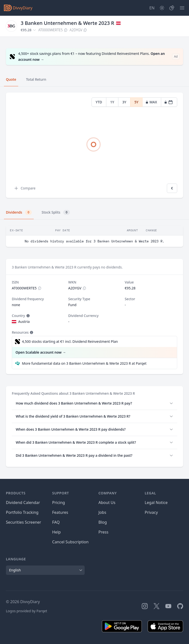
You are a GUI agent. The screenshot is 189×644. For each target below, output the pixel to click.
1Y (112, 102)
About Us (107, 503)
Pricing (59, 503)
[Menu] (182, 8)
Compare (25, 188)
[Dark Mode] (162, 8)
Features (60, 512)
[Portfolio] (172, 8)
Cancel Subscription (70, 542)
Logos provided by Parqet (27, 611)
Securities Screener (24, 522)
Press (103, 532)
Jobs (102, 512)
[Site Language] (152, 8)
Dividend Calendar (23, 503)
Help (56, 532)
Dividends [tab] (19, 212)
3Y (124, 102)
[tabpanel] (94, 145)
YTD (99, 102)
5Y (136, 102)
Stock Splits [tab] (56, 212)
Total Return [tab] (36, 79)
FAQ (56, 522)
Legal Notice (156, 503)
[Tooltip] (28, 316)
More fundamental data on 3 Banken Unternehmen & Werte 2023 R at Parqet (84, 363)
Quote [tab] (11, 79)
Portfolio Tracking (22, 512)
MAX (151, 102)
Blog (103, 522)
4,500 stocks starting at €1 (70, 342)
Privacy (151, 512)
